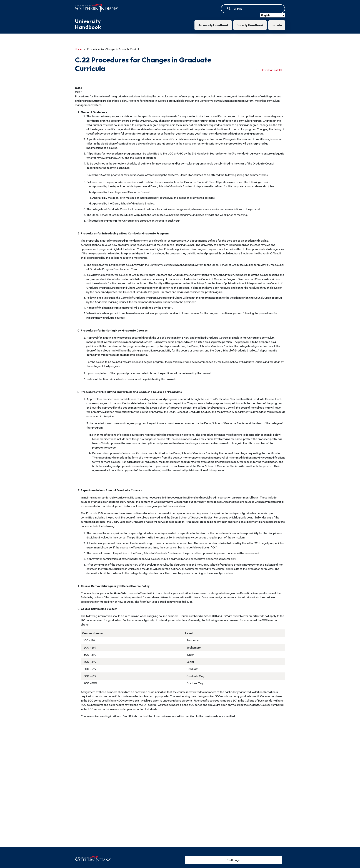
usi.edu (276, 25)
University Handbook (212, 25)
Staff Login (234, 860)
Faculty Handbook (249, 25)
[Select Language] (273, 15)
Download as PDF (269, 70)
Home (78, 49)
